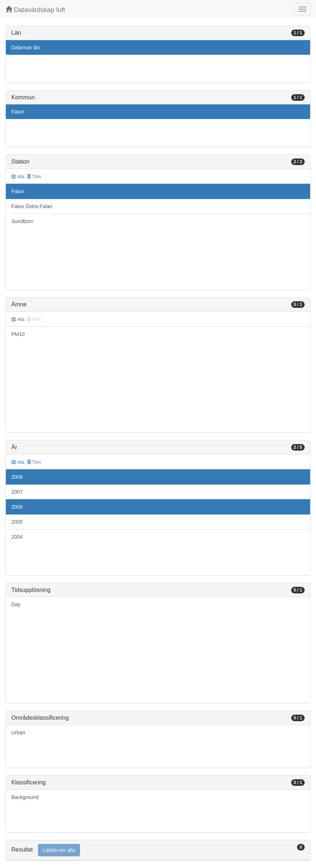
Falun (18, 112)
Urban (18, 733)
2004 (17, 537)
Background (25, 797)
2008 (17, 477)
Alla (18, 177)
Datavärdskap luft (35, 10)
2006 (17, 507)
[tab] (158, 850)
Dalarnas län (26, 47)
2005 (17, 522)
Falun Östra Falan (32, 206)
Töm (34, 177)
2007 (17, 492)
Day (16, 604)
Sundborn (22, 221)
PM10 (18, 334)
